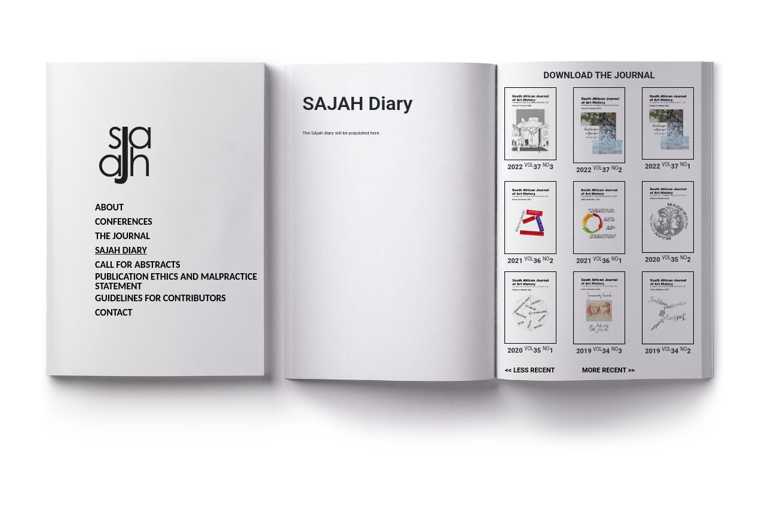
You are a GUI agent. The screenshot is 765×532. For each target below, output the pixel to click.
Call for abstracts (137, 265)
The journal (123, 236)
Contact (114, 312)
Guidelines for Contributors (160, 298)
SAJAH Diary (121, 250)
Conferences (124, 221)
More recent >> (608, 370)
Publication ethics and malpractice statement (176, 281)
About (109, 207)
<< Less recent (530, 370)
